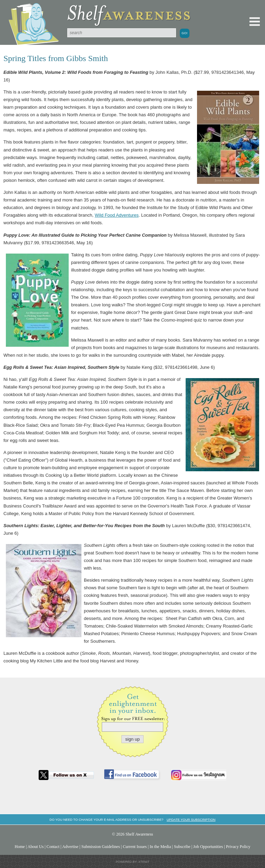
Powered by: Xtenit (132, 862)
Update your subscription (191, 820)
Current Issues (135, 847)
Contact (53, 847)
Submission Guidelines (101, 847)
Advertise (70, 847)
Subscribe (182, 847)
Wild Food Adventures (117, 215)
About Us (36, 847)
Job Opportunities (208, 847)
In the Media (160, 847)
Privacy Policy (238, 847)
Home (20, 847)
